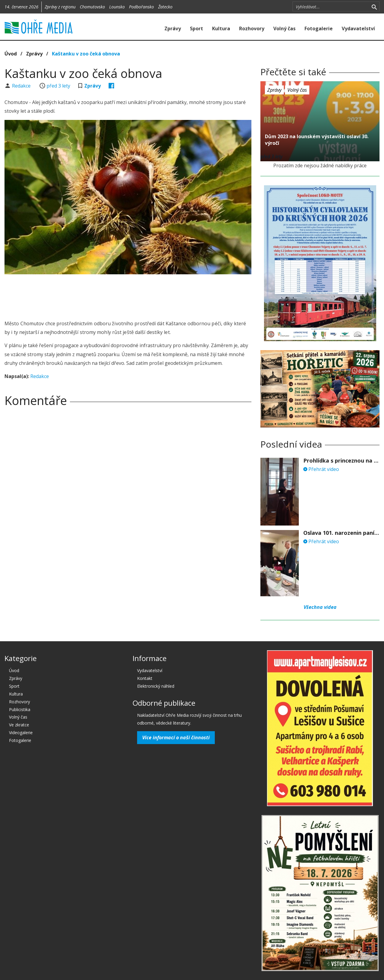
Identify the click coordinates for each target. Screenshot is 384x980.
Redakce (22, 86)
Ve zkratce (19, 725)
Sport (196, 28)
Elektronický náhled (156, 686)
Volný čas (284, 28)
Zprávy (173, 28)
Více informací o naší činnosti (176, 737)
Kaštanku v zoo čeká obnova (86, 54)
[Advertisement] (128, 295)
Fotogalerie (319, 28)
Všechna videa (320, 607)
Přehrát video (321, 469)
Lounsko (117, 7)
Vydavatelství (358, 28)
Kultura (221, 28)
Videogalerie (21, 733)
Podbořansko (141, 7)
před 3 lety (58, 86)
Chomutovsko (92, 7)
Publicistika (20, 709)
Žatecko (165, 7)
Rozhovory (252, 28)
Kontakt (145, 678)
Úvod (11, 54)
